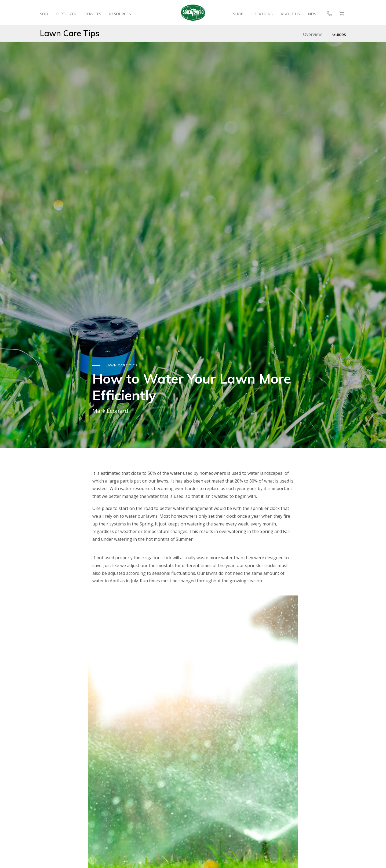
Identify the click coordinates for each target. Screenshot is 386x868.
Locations (262, 14)
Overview (312, 34)
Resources (120, 14)
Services (93, 14)
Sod (44, 14)
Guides (339, 34)
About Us (290, 14)
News (313, 14)
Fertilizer (66, 14)
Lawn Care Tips (70, 33)
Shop (238, 14)
